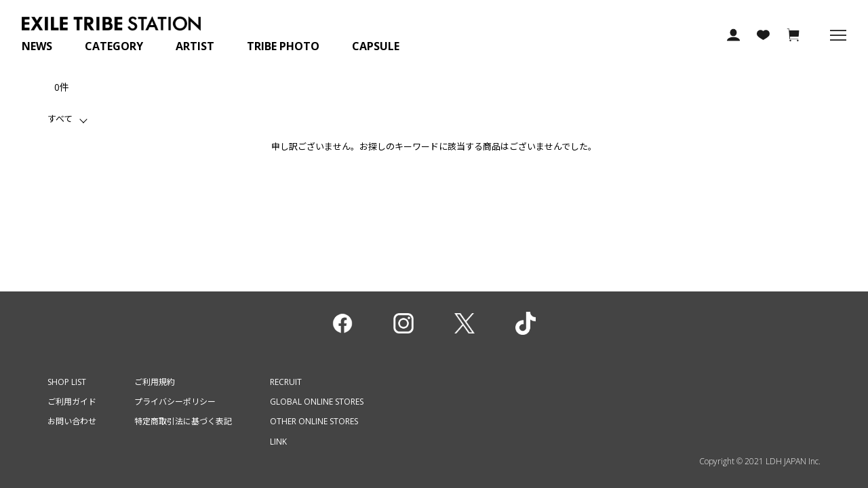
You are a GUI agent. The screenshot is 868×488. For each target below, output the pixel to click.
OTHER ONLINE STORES (314, 421)
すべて (60, 119)
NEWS (37, 46)
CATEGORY (114, 46)
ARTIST (195, 46)
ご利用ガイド (72, 402)
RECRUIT (286, 382)
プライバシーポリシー (175, 402)
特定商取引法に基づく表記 (183, 421)
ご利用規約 (155, 382)
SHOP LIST (67, 382)
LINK (278, 442)
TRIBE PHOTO (283, 46)
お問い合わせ (72, 421)
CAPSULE (376, 46)
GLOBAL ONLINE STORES (317, 402)
